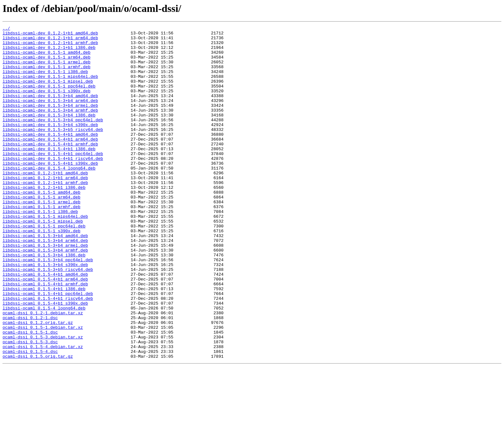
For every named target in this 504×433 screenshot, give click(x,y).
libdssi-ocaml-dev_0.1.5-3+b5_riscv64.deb (53, 151)
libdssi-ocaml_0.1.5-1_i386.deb (40, 249)
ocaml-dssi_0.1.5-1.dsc (30, 394)
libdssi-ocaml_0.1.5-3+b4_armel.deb (45, 290)
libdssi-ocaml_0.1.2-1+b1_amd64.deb (45, 203)
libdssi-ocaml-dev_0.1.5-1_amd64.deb (47, 58)
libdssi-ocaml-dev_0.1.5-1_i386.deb (45, 81)
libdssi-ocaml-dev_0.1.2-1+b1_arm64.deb (50, 41)
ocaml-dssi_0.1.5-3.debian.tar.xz (43, 400)
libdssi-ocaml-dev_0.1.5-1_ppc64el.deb (49, 98)
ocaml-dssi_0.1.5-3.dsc (30, 405)
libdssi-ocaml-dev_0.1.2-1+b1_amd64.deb (50, 35)
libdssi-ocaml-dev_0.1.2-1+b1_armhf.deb (50, 46)
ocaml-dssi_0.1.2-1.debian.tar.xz (43, 371)
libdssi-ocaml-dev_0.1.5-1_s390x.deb (47, 104)
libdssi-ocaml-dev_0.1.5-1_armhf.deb (47, 75)
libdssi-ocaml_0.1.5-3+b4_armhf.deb (45, 295)
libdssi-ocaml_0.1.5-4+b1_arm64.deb (45, 330)
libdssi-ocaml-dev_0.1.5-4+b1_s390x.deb (50, 191)
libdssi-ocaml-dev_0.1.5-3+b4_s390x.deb (50, 145)
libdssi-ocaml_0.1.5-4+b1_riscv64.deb (48, 353)
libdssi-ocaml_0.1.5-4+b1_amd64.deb (45, 324)
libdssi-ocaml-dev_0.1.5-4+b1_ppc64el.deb (53, 180)
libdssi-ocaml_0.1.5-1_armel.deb (42, 237)
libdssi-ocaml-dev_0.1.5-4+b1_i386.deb (49, 174)
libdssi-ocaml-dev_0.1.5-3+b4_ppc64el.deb (53, 139)
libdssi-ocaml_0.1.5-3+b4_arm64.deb (45, 284)
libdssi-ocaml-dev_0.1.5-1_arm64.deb (47, 64)
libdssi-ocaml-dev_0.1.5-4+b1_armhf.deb (50, 168)
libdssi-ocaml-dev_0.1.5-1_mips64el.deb (50, 87)
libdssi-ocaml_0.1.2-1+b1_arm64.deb (45, 208)
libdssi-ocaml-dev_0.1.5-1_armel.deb (47, 69)
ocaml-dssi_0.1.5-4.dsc (30, 417)
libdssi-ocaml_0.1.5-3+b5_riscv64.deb (48, 318)
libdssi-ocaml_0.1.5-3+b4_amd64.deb (45, 278)
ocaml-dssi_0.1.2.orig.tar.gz (38, 382)
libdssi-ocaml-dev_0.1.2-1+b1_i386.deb (49, 52)
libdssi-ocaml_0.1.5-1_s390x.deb (42, 272)
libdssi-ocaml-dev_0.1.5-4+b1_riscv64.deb (53, 185)
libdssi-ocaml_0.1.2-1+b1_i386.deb (44, 220)
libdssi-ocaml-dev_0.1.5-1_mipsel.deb (48, 93)
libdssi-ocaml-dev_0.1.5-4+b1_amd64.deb (50, 156)
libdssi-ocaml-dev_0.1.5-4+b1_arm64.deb (50, 162)
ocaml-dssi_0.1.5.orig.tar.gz (38, 423)
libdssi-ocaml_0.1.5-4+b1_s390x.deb (45, 359)
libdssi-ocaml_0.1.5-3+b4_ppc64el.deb (48, 307)
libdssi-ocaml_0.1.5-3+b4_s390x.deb (45, 313)
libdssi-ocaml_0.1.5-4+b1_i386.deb (44, 342)
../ (6, 29)
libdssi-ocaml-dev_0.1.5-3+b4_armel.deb (50, 122)
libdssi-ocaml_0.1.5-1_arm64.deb (42, 232)
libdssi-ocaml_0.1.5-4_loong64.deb (44, 365)
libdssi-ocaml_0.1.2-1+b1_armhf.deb (45, 214)
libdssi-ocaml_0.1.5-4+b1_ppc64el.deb (48, 347)
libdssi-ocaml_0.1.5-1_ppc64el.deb (44, 266)
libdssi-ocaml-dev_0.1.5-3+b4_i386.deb (49, 133)
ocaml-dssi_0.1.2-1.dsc (30, 376)
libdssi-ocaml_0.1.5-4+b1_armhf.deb (45, 336)
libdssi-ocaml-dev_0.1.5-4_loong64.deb (49, 197)
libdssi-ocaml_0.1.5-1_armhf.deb (42, 243)
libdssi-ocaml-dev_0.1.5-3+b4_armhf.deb (50, 127)
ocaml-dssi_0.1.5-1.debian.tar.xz (43, 388)
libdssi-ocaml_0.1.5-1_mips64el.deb (45, 255)
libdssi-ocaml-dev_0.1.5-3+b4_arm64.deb (50, 116)
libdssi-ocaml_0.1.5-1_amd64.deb (42, 226)
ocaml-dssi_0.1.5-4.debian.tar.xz (43, 411)
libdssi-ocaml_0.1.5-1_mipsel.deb (43, 261)
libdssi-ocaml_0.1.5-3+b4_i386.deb (44, 301)
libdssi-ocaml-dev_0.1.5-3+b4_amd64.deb (50, 110)
